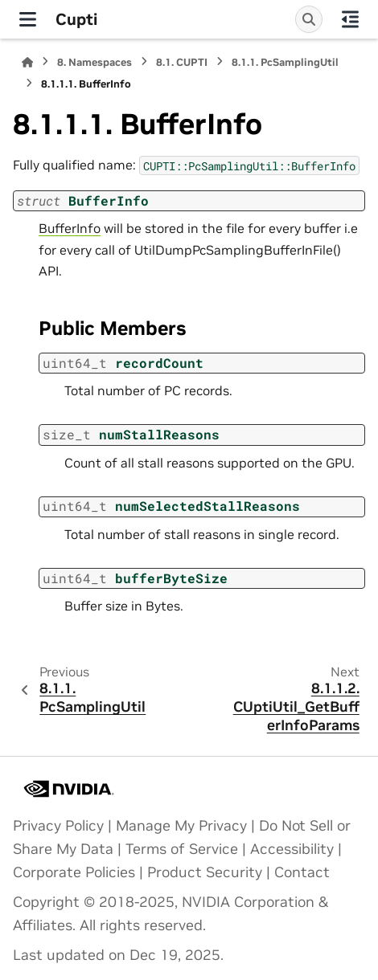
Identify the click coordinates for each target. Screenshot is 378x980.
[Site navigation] (28, 19)
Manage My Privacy (181, 826)
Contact (302, 872)
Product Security (205, 872)
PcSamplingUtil (285, 62)
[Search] (309, 19)
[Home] (27, 62)
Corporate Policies (74, 872)
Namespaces (94, 62)
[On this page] (350, 19)
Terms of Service (182, 849)
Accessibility (292, 849)
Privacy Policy (58, 826)
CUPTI (182, 62)
